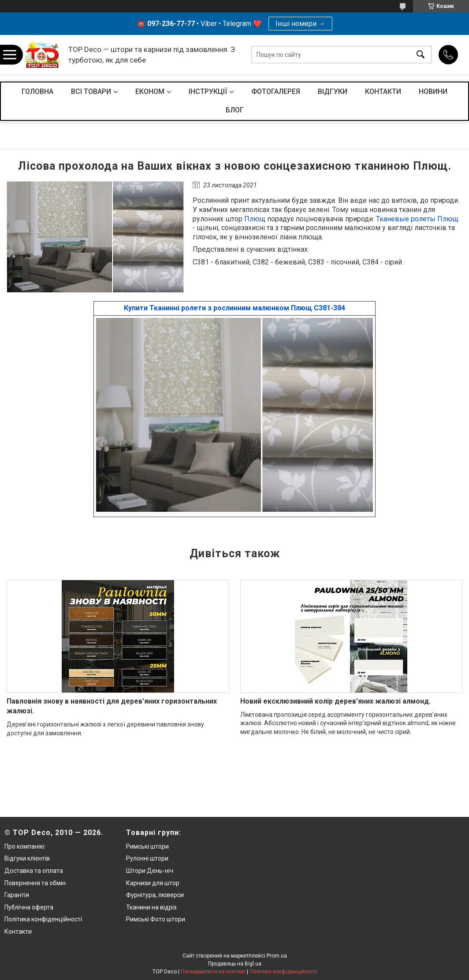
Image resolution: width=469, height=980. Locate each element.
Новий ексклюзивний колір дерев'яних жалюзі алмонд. (335, 701)
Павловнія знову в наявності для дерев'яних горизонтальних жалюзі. (112, 706)
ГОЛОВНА (37, 91)
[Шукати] (421, 55)
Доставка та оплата (34, 871)
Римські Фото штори (156, 919)
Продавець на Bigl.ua (235, 964)
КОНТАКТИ (383, 91)
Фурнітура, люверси (155, 895)
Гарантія (17, 895)
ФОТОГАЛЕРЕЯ (276, 91)
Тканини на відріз (151, 907)
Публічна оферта (29, 907)
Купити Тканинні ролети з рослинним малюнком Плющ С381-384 (234, 308)
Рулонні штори (147, 858)
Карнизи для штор (153, 883)
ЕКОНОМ (150, 91)
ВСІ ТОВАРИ (91, 91)
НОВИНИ (433, 91)
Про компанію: (25, 846)
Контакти (18, 932)
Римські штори (147, 846)
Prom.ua (277, 956)
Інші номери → (300, 24)
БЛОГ (235, 110)
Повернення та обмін (35, 883)
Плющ (255, 219)
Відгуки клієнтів (27, 858)
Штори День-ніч (150, 871)
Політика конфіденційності (43, 919)
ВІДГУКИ (333, 91)
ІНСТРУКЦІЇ (208, 91)
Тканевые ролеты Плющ (417, 219)
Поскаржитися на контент (213, 972)
